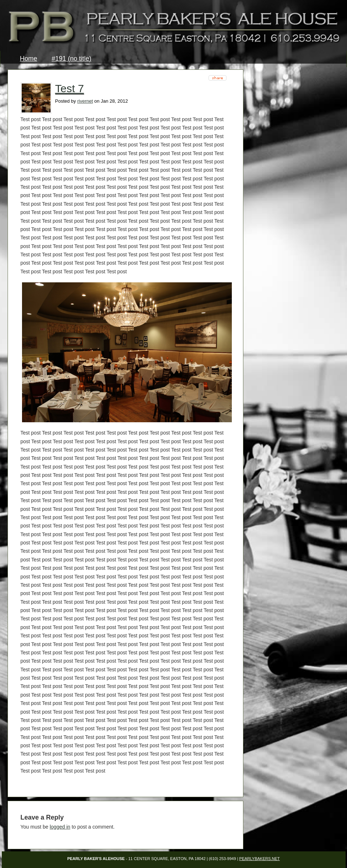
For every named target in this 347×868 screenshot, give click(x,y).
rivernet (85, 101)
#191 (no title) (71, 59)
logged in (60, 827)
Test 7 (70, 88)
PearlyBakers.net (260, 859)
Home (29, 59)
